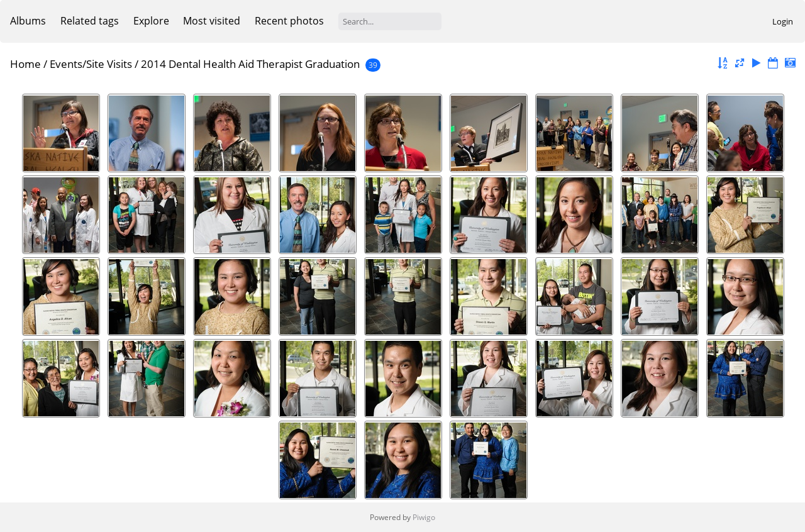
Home (25, 64)
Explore (151, 21)
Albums (28, 21)
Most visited (212, 21)
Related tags (90, 21)
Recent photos (289, 21)
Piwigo (424, 517)
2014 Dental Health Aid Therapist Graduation (250, 64)
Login (783, 21)
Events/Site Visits (91, 64)
